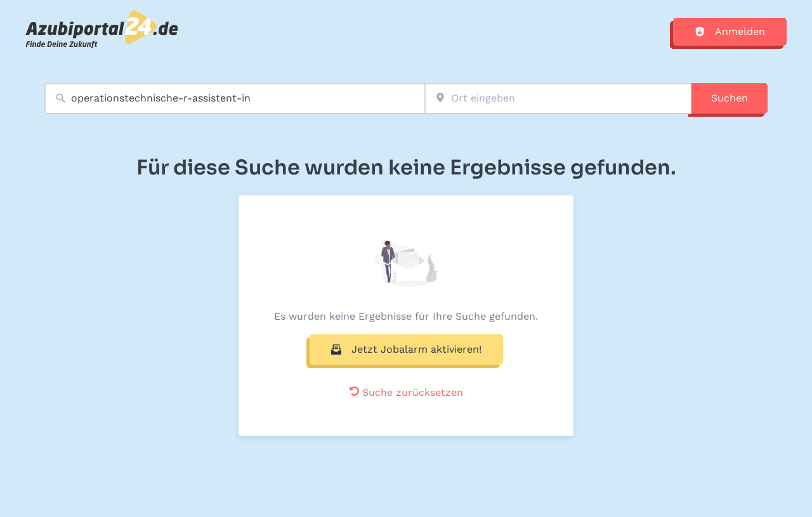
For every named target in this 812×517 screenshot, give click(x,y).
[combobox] (235, 99)
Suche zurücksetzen (406, 392)
